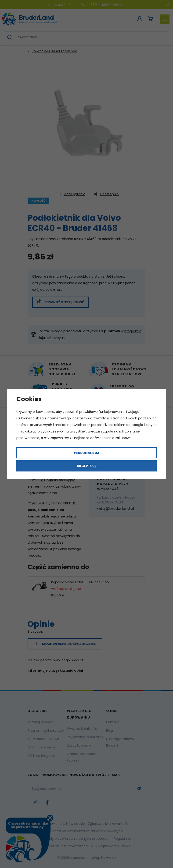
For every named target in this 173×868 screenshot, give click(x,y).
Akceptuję (87, 466)
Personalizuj (87, 453)
